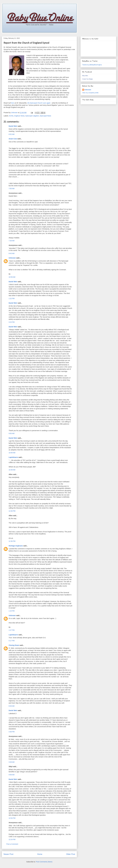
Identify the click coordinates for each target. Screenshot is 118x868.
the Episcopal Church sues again (39, 103)
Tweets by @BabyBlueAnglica (92, 65)
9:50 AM (12, 433)
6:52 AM (12, 134)
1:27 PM (12, 630)
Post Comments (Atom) (44, 862)
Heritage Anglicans (16, 546)
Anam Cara (13, 139)
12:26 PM (12, 511)
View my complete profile (90, 93)
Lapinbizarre (13, 457)
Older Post (71, 854)
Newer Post (8, 854)
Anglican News (19, 116)
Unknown (12, 258)
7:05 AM (12, 189)
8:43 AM (12, 253)
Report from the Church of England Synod (26, 43)
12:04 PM (12, 818)
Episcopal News (46, 116)
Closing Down (14, 645)
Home (40, 854)
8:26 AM (12, 706)
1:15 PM (12, 611)
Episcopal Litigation (32, 116)
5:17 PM (12, 641)
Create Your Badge (87, 79)
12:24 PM (12, 839)
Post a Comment (12, 844)
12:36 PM (12, 541)
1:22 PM (12, 299)
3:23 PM (12, 322)
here (13, 103)
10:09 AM (12, 453)
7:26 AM (12, 241)
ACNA (11, 116)
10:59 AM (12, 277)
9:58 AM (12, 775)
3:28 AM (12, 762)
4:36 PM (12, 732)
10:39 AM (12, 470)
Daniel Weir (13, 126)
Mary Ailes (85, 76)
